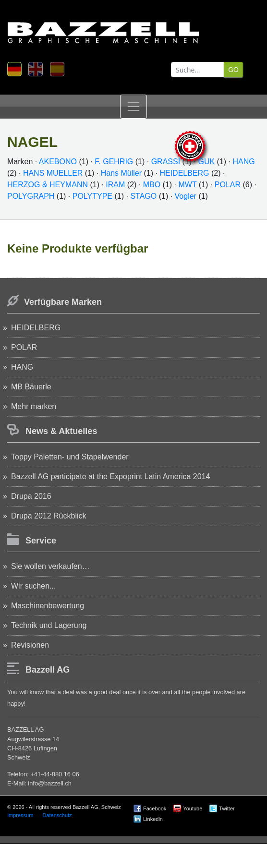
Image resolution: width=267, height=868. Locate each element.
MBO (152, 185)
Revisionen (30, 645)
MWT (188, 185)
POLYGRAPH (31, 196)
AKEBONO (58, 162)
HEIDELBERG (184, 173)
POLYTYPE (92, 196)
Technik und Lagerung (49, 625)
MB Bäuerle (31, 387)
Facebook (155, 808)
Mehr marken (34, 406)
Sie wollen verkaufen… (50, 566)
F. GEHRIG (114, 162)
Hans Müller (121, 173)
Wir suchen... (33, 586)
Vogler (187, 196)
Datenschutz (57, 815)
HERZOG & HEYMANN (48, 185)
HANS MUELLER (53, 173)
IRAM (115, 185)
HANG (243, 162)
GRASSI (166, 162)
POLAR (228, 185)
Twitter (227, 808)
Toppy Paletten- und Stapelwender (70, 457)
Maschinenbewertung (48, 606)
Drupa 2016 (31, 496)
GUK (206, 162)
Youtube (193, 808)
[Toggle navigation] (133, 107)
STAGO (143, 196)
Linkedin (153, 819)
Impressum (20, 815)
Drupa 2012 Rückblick (49, 516)
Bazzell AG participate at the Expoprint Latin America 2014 (110, 476)
